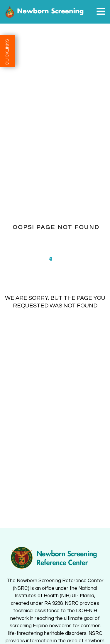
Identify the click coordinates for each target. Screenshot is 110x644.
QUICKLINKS (7, 52)
